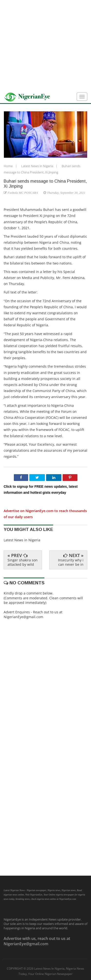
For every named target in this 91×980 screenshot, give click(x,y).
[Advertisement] (45, 45)
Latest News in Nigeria (37, 166)
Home (8, 166)
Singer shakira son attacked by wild (23, 562)
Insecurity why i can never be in (71, 562)
